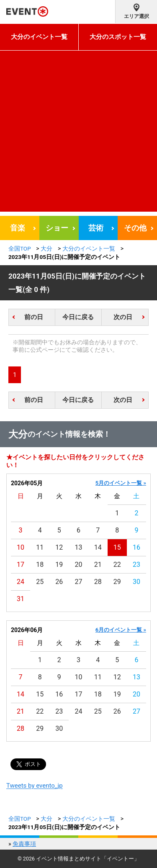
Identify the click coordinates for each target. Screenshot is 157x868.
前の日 (34, 317)
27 (79, 582)
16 (136, 547)
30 (136, 582)
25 (40, 582)
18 (40, 565)
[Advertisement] (78, 133)
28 (98, 582)
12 (59, 547)
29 (117, 582)
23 (136, 565)
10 (21, 547)
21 (98, 565)
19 (59, 565)
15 (117, 547)
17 (21, 565)
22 (117, 565)
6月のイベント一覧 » (121, 630)
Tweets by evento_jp (35, 786)
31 (21, 599)
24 (21, 582)
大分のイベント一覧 (39, 37)
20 (79, 565)
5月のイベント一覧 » (121, 483)
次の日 (123, 317)
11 (40, 547)
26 (59, 582)
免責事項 (24, 844)
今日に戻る (78, 317)
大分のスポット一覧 (118, 37)
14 (98, 547)
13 (79, 547)
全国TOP (20, 248)
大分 (46, 248)
